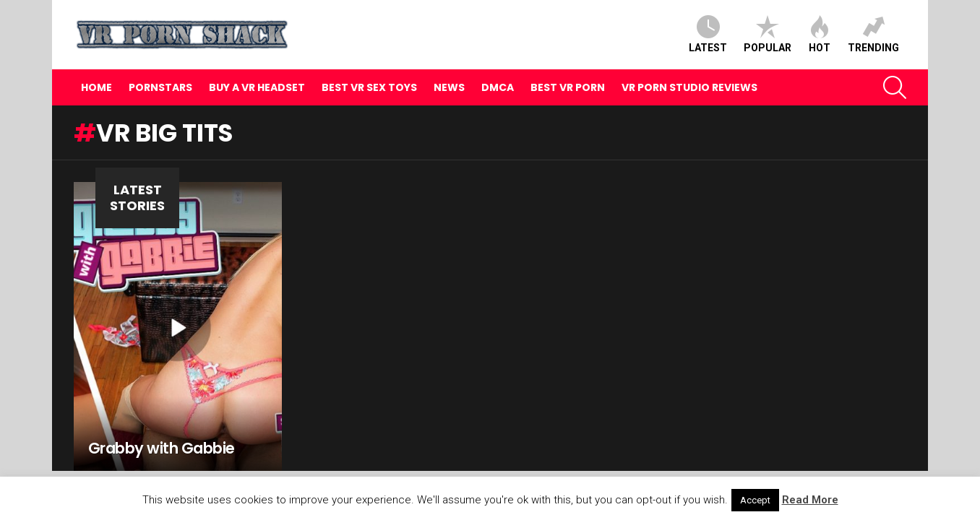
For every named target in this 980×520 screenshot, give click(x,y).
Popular (768, 34)
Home (96, 87)
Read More (810, 500)
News (449, 87)
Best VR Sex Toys (369, 87)
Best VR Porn (568, 87)
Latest (708, 34)
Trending (873, 34)
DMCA (498, 87)
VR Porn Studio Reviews (689, 87)
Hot (820, 34)
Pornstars (160, 87)
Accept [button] (755, 500)
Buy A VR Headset (257, 87)
